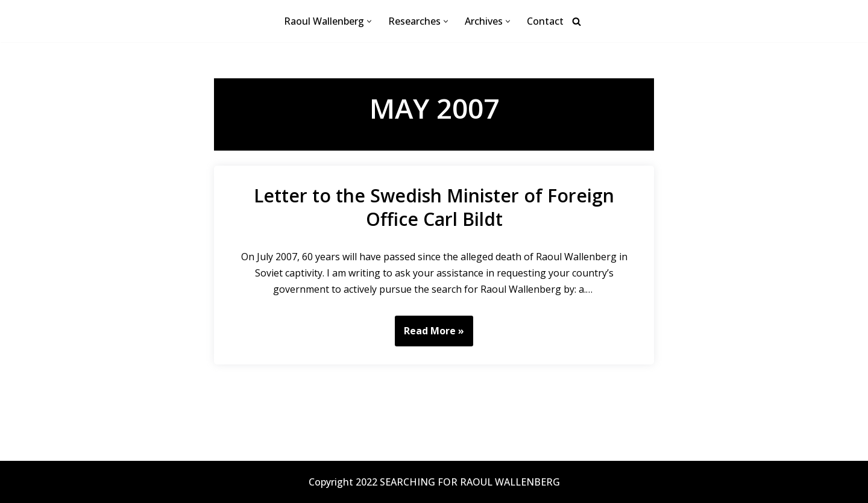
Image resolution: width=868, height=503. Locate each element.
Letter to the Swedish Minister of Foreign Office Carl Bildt (434, 207)
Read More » (429, 335)
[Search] (577, 21)
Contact (545, 21)
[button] (369, 21)
